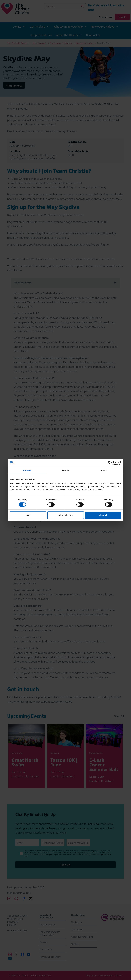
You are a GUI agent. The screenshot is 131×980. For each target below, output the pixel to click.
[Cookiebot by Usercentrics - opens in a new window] (110, 463)
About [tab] (104, 470)
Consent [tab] (27, 470)
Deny (28, 515)
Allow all (103, 515)
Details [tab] (65, 470)
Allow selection (66, 515)
